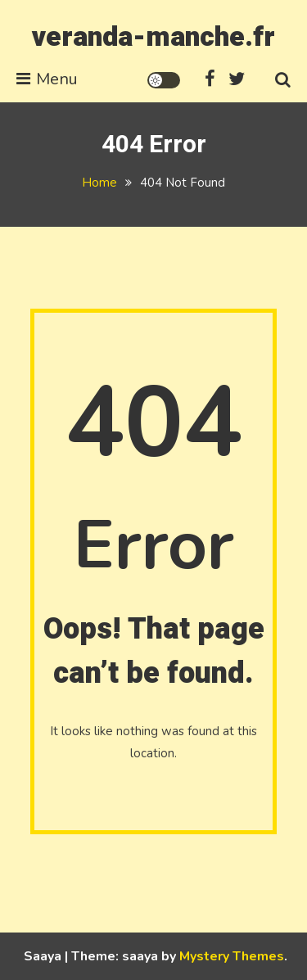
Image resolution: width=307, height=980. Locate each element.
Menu (47, 79)
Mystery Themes (232, 956)
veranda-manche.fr (153, 37)
